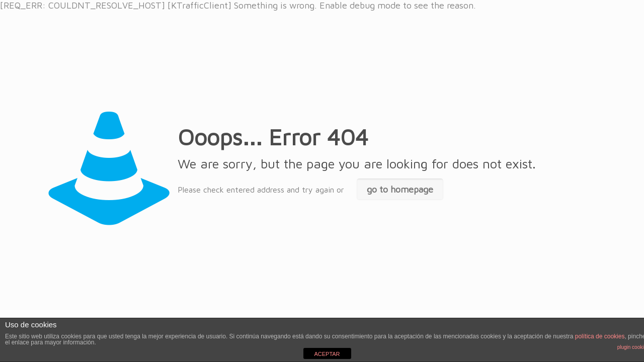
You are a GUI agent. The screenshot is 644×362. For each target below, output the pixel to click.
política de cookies (600, 336)
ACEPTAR (327, 354)
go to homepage (400, 189)
